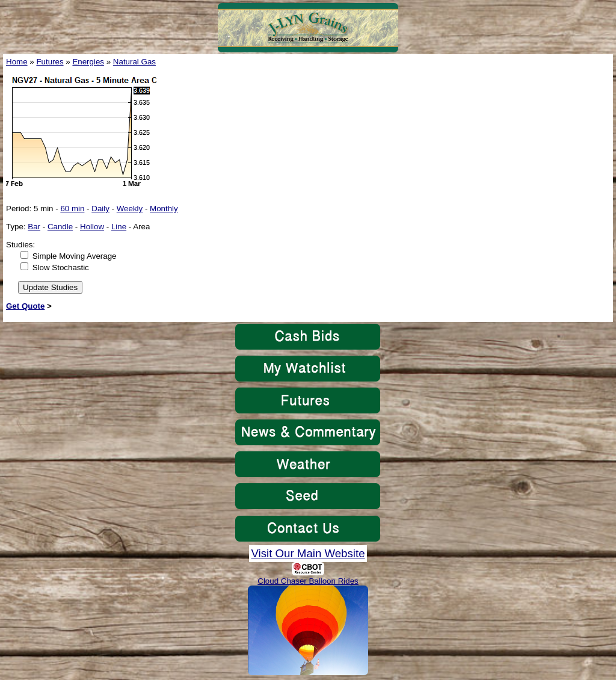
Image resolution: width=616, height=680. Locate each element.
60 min (72, 209)
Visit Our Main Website (308, 553)
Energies (88, 62)
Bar (34, 227)
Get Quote (25, 306)
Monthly (164, 209)
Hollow (92, 227)
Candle (60, 227)
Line (119, 227)
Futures (50, 62)
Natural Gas (134, 62)
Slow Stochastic (61, 267)
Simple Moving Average (75, 256)
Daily (100, 209)
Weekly (130, 209)
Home (17, 62)
